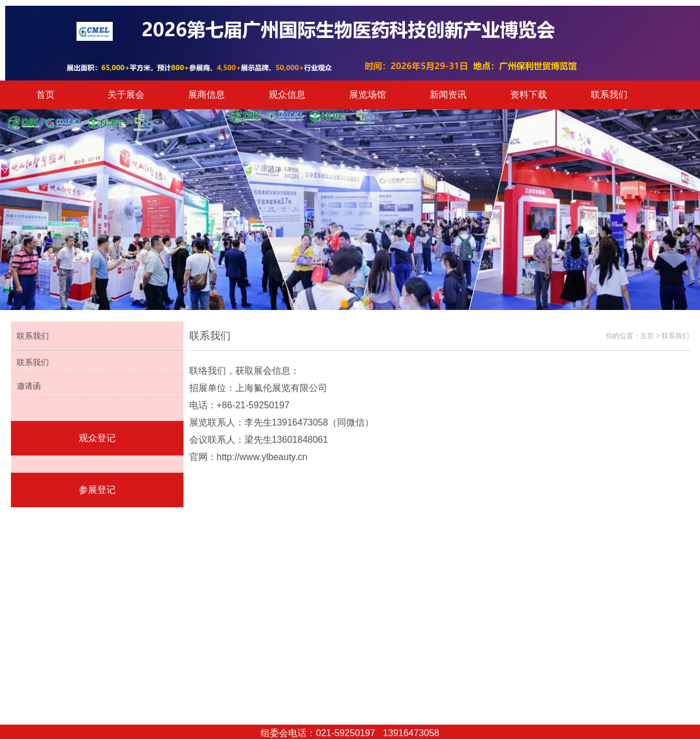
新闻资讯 (448, 95)
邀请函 (29, 386)
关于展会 (126, 95)
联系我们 (609, 95)
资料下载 (529, 95)
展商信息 (206, 95)
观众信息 (287, 95)
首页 (45, 95)
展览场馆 (368, 95)
